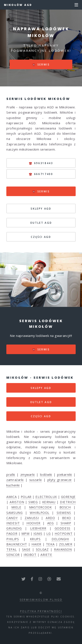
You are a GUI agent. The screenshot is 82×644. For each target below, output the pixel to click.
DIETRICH (68, 502)
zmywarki (28, 474)
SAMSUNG (14, 513)
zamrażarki (15, 480)
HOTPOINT (64, 533)
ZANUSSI (32, 518)
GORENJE (68, 497)
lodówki (46, 474)
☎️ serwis (41, 64)
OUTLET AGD (41, 223)
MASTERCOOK (40, 507)
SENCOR (13, 555)
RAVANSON (63, 549)
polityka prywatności (41, 611)
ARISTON (17, 502)
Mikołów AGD (18, 5)
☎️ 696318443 (41, 163)
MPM (25, 533)
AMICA (11, 497)
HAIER (36, 544)
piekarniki (65, 474)
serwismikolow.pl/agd (41, 600)
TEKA (50, 544)
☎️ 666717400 (41, 174)
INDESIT (13, 523)
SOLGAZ (42, 549)
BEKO (67, 518)
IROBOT (30, 555)
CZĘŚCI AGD (41, 237)
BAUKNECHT (17, 544)
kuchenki (13, 485)
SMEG (33, 502)
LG (48, 533)
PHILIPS (13, 539)
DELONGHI (60, 539)
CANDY (12, 518)
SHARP (66, 523)
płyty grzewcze (60, 480)
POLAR (26, 497)
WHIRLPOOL (40, 513)
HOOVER (33, 523)
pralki (11, 474)
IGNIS (38, 533)
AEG (51, 523)
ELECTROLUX (46, 497)
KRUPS (35, 539)
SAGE (26, 549)
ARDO (50, 518)
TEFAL (11, 549)
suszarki (36, 480)
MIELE (16, 507)
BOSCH (65, 507)
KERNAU (49, 502)
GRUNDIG (14, 528)
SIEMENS (64, 513)
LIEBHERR (38, 528)
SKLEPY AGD (41, 209)
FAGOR (12, 533)
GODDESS (63, 528)
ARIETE (46, 555)
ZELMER (66, 544)
